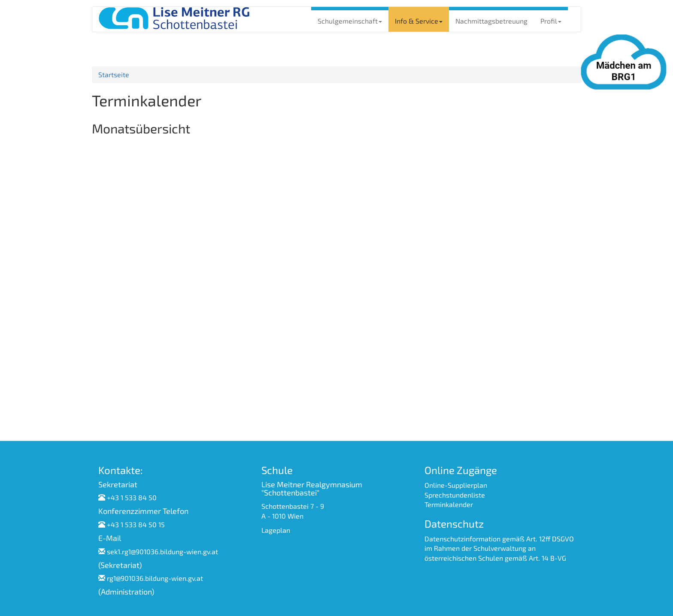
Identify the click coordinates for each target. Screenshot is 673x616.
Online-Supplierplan (456, 485)
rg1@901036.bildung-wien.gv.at (155, 578)
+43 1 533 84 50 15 (136, 524)
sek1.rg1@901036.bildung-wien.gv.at (162, 551)
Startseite (114, 74)
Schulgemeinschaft (350, 21)
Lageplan (276, 530)
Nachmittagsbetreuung (491, 21)
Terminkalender (449, 504)
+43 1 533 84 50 (132, 497)
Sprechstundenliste (455, 495)
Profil (551, 21)
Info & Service (419, 21)
